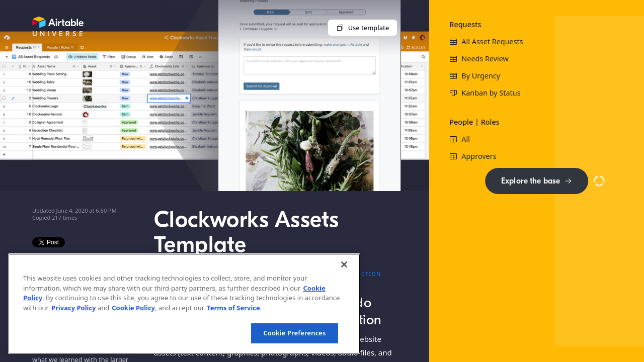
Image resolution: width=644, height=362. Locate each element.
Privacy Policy (74, 308)
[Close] (344, 264)
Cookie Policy (133, 308)
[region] (184, 304)
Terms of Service (233, 308)
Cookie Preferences (294, 333)
